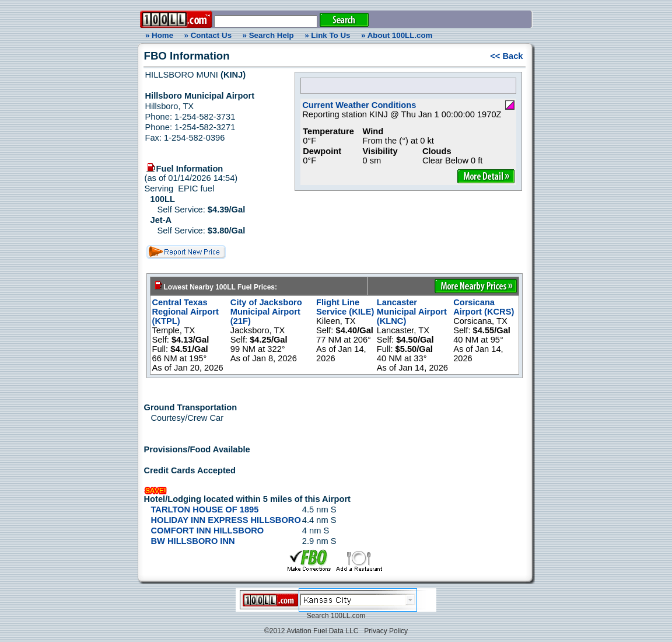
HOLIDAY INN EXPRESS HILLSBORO (226, 520)
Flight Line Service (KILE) (345, 307)
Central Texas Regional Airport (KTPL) (185, 312)
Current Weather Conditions (359, 105)
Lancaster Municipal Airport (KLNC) (412, 312)
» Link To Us (327, 35)
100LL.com (348, 616)
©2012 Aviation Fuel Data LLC (311, 631)
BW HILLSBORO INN (193, 541)
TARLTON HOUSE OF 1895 (205, 510)
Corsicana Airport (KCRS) (484, 307)
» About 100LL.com (397, 35)
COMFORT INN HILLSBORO (208, 531)
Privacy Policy (386, 631)
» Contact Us (208, 35)
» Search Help (268, 35)
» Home (157, 35)
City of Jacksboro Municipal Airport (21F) (266, 312)
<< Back (506, 56)
